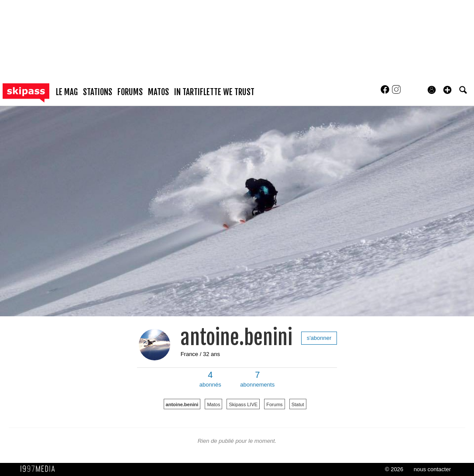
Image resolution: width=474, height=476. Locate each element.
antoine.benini (237, 337)
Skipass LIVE (243, 404)
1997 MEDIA (40, 469)
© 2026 (394, 469)
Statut (298, 404)
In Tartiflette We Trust (214, 92)
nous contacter (432, 469)
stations (98, 92)
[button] (447, 90)
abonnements (257, 379)
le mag (67, 92)
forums (130, 92)
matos (158, 92)
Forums (274, 404)
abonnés (210, 379)
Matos (213, 404)
